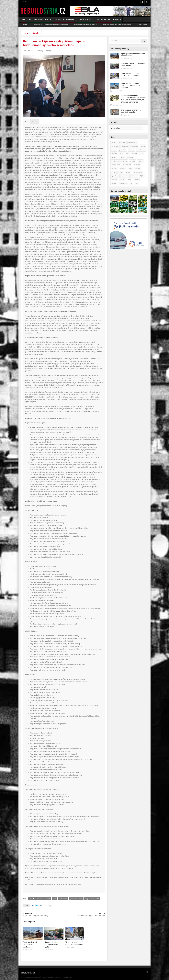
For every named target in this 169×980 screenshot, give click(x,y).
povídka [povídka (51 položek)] (122, 168)
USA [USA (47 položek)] (130, 180)
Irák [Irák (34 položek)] (121, 154)
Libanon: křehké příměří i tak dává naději (65, 25)
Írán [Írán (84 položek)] (131, 183)
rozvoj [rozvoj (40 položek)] (113, 172)
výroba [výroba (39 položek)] (114, 183)
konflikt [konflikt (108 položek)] (134, 154)
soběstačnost (63, 899)
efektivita (32, 899)
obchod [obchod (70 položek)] (132, 161)
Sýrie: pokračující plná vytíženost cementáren (93, 25)
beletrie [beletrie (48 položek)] (114, 142)
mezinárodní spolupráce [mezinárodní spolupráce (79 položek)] (119, 161)
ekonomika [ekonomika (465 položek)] (125, 146)
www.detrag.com (66, 977)
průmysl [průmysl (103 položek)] (137, 168)
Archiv (24, 2)
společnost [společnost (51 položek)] (115, 176)
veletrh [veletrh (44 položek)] (136, 180)
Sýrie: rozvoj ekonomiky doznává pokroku (131, 111)
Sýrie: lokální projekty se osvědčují (44, 914)
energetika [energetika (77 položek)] (135, 146)
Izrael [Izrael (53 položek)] (127, 154)
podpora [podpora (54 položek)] (114, 168)
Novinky (117, 21)
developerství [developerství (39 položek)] (133, 142)
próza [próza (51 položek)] (130, 168)
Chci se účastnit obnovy (40, 21)
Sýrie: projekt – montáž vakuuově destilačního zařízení (124, 25)
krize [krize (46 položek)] (141, 154)
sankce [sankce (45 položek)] (128, 172)
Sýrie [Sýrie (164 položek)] (142, 176)
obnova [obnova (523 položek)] (140, 161)
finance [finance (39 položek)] (114, 150)
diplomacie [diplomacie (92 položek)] (115, 146)
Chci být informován (64, 21)
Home (25, 33)
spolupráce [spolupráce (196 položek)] (125, 176)
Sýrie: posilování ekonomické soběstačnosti (38, 25)
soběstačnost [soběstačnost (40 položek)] (137, 172)
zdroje (87, 899)
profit (54, 899)
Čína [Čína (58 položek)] (137, 183)
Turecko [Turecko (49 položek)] (114, 180)
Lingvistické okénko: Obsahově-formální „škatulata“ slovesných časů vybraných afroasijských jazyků (134, 99)
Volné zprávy (103, 21)
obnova (40, 899)
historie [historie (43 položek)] (131, 150)
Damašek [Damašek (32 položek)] (122, 142)
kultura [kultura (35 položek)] (114, 157)
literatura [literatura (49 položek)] (130, 157)
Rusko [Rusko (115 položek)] (121, 172)
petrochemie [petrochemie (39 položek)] (127, 165)
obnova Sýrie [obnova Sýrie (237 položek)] (116, 165)
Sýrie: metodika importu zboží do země (85, 914)
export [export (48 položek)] (143, 146)
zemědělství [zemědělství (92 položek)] (123, 183)
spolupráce (73, 899)
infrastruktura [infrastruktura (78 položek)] (141, 150)
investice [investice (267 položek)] (114, 154)
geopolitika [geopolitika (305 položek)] (123, 150)
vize (81, 899)
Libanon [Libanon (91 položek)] (121, 157)
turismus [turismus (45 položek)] (123, 180)
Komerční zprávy (86, 21)
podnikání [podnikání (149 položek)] (137, 165)
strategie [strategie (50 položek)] (134, 176)
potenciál (47, 899)
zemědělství (95, 899)
